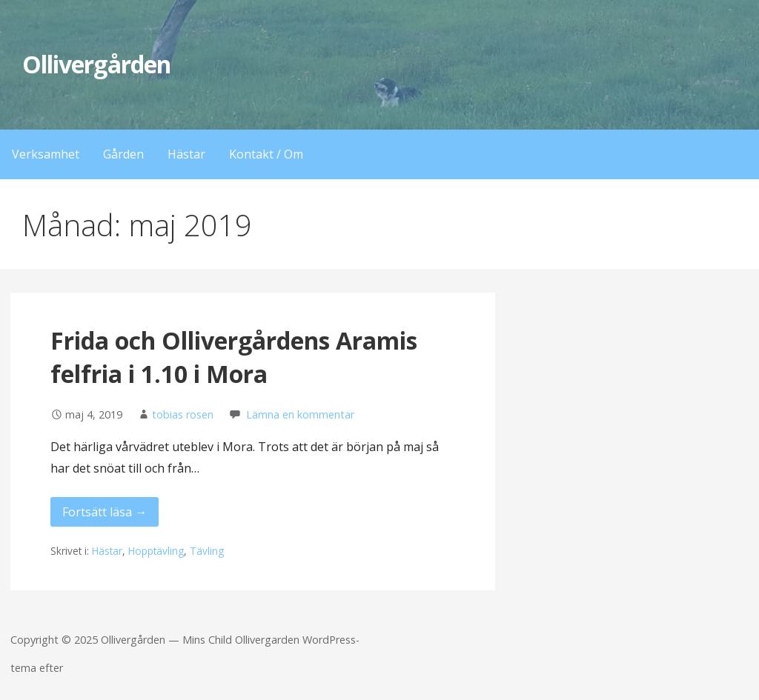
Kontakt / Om (266, 154)
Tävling (207, 551)
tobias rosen (183, 414)
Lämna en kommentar (300, 414)
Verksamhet (46, 154)
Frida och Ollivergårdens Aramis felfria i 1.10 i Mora (234, 357)
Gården (123, 154)
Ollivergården (96, 64)
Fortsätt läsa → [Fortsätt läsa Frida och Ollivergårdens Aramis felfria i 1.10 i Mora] (105, 512)
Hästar (186, 154)
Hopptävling (156, 551)
